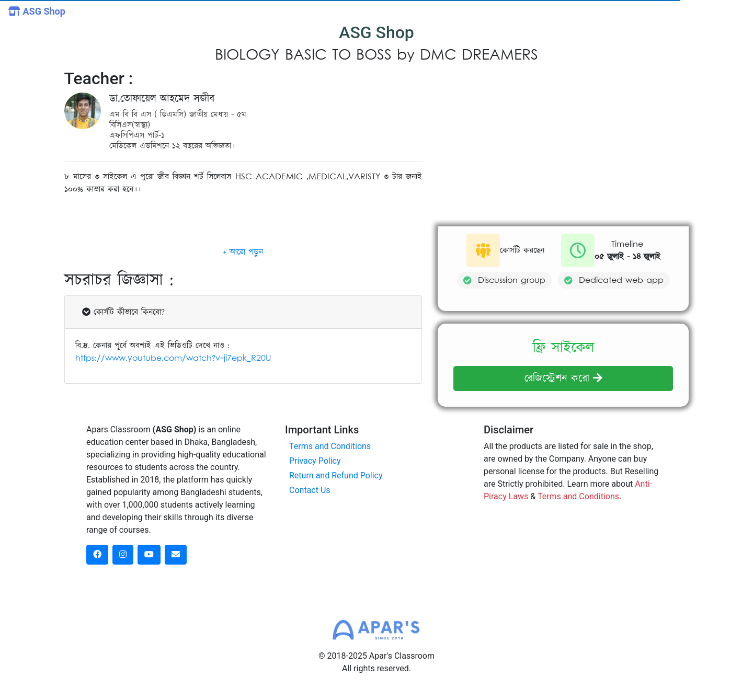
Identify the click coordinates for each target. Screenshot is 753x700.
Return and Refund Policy (336, 475)
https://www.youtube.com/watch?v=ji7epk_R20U (173, 358)
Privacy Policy (315, 461)
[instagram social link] (123, 555)
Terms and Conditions (330, 446)
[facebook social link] (97, 555)
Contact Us (310, 490)
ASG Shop (37, 11)
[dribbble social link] (149, 555)
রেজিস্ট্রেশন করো (563, 378)
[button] (243, 252)
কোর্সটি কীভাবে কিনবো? (123, 312)
